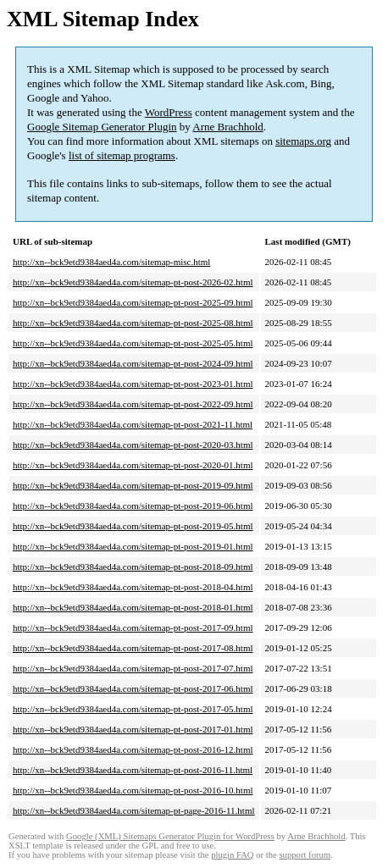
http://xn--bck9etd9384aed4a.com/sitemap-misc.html (111, 262)
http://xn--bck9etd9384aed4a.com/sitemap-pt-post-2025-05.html (133, 343)
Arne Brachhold (227, 127)
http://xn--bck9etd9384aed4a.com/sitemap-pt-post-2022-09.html (133, 404)
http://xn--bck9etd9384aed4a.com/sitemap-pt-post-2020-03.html (133, 445)
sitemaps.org (303, 141)
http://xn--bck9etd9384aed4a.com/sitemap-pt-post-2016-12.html (133, 749)
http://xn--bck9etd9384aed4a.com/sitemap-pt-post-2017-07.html (133, 668)
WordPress (169, 112)
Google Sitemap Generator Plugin (102, 127)
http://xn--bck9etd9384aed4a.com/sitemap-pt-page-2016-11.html (134, 810)
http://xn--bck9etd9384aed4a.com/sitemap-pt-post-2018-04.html (133, 587)
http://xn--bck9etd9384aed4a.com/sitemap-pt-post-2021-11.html (133, 424)
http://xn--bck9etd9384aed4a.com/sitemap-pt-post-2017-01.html (133, 729)
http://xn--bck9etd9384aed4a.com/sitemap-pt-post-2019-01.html (133, 546)
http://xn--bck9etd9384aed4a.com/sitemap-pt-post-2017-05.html (133, 709)
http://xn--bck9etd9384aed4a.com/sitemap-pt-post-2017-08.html (133, 648)
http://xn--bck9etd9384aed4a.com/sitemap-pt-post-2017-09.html (133, 628)
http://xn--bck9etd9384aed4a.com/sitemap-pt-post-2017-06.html (133, 688)
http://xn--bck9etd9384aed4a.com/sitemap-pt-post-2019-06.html (133, 506)
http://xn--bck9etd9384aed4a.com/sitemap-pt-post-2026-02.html (133, 282)
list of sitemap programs (122, 155)
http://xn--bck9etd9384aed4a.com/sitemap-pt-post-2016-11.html (133, 770)
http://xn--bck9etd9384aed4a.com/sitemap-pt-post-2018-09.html (133, 567)
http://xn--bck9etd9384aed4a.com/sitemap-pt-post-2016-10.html (133, 790)
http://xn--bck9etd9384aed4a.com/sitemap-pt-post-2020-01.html (133, 465)
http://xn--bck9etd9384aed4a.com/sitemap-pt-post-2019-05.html (133, 526)
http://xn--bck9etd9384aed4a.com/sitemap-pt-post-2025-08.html (133, 323)
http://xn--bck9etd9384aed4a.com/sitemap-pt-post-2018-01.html (133, 607)
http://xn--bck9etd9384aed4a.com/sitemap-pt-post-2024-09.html (133, 363)
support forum (305, 855)
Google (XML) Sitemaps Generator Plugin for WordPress (170, 836)
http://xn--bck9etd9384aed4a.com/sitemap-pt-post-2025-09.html (133, 302)
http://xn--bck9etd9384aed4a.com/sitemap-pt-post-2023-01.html (133, 384)
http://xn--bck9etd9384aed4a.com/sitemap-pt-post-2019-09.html (133, 485)
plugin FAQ (232, 855)
